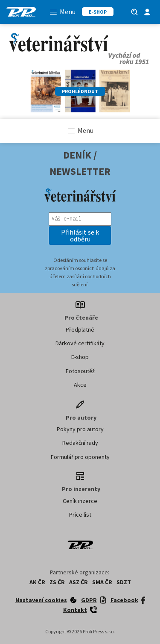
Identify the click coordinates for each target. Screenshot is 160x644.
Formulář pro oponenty (80, 457)
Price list (80, 515)
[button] (80, 235)
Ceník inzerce (80, 501)
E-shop (80, 357)
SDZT (124, 582)
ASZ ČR (79, 582)
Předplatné (80, 329)
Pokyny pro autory (80, 429)
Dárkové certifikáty (80, 343)
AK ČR (37, 582)
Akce (80, 385)
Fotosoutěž (80, 371)
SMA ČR (102, 582)
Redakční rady (80, 443)
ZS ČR (57, 582)
